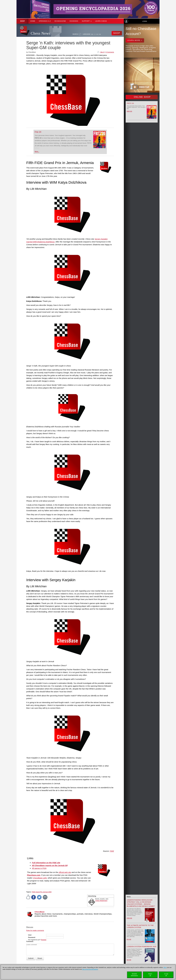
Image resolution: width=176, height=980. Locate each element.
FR (100, 34)
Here (165, 967)
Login (145, 21)
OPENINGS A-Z (45, 21)
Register (44, 940)
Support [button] (87, 21)
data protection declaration (90, 969)
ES (97, 34)
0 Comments (110, 52)
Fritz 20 (38, 132)
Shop (22, 21)
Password (32, 937)
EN (95, 34)
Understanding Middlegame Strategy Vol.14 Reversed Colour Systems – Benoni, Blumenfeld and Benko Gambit (141, 903)
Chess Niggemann (101, 901)
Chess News (41, 33)
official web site (65, 872)
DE (92, 34)
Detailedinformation (134, 975)
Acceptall (166, 975)
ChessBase (40, 912)
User (30, 935)
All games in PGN (39, 868)
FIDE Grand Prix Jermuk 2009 (42, 892)
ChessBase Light (40, 878)
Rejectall (150, 975)
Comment (30, 941)
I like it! (102, 52)
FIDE (112, 851)
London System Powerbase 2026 (142, 947)
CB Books (74, 21)
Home (33, 21)
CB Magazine (60, 21)
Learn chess (101, 21)
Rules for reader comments (35, 930)
